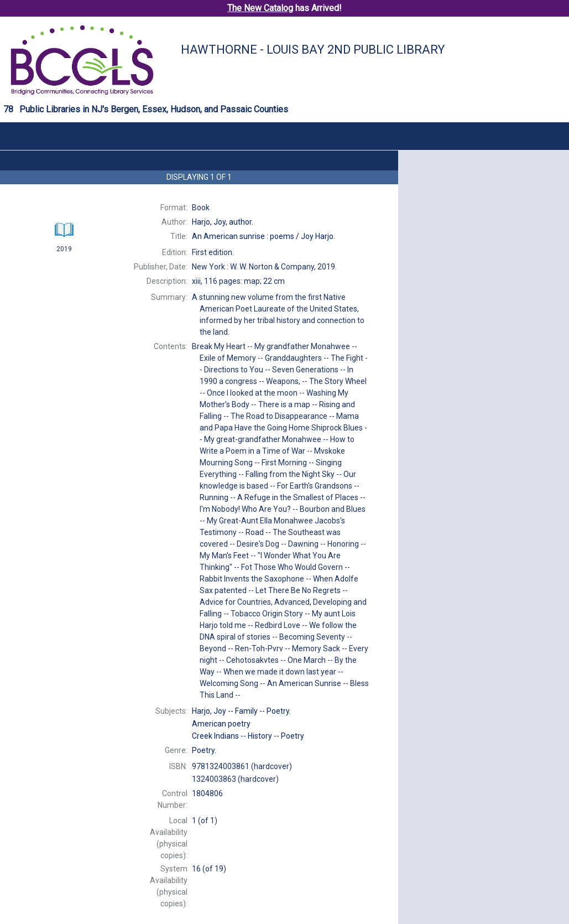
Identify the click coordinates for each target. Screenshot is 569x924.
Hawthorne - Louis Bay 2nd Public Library (313, 50)
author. (223, 222)
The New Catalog (260, 8)
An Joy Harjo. (263, 236)
